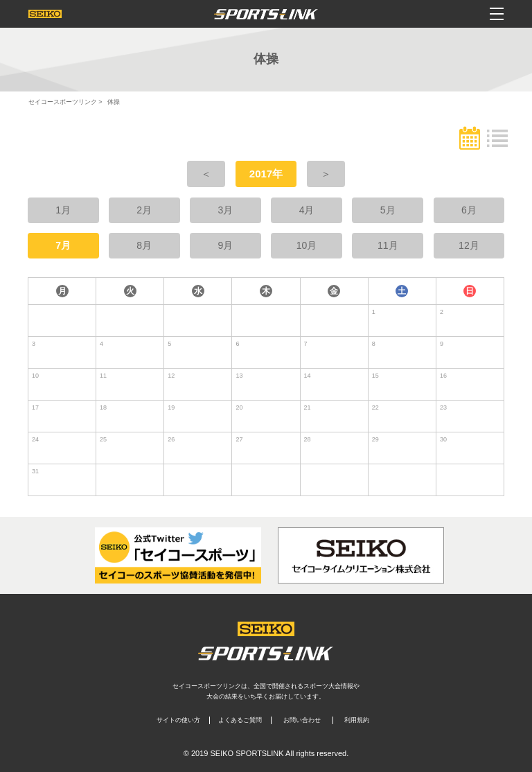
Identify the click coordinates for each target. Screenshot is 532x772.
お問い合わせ (302, 720)
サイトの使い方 (178, 720)
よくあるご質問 (240, 720)
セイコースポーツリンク (63, 102)
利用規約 (357, 720)
